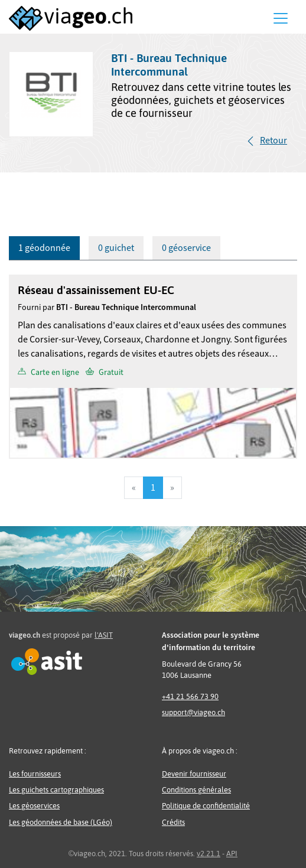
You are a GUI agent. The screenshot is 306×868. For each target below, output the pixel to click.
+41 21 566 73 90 (190, 696)
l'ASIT (104, 635)
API (232, 854)
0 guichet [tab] (116, 248)
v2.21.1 (209, 854)
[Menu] (281, 18)
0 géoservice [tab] (186, 248)
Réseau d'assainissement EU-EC (96, 290)
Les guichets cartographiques (56, 790)
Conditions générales (196, 790)
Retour (274, 141)
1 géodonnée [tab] (44, 248)
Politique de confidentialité (206, 806)
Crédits (173, 822)
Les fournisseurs (35, 774)
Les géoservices (34, 806)
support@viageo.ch (193, 712)
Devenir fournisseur (194, 774)
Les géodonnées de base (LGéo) (61, 822)
